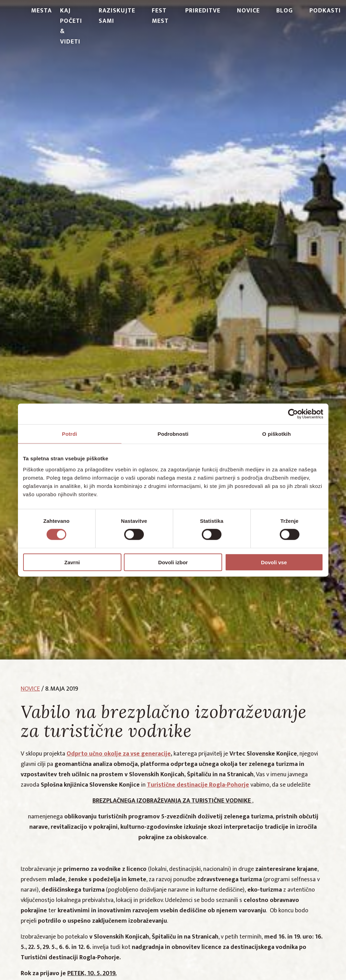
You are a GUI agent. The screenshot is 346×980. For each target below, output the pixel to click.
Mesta (41, 11)
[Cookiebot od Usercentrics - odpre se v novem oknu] (293, 414)
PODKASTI (325, 11)
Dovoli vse (274, 562)
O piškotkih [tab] (276, 434)
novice (30, 689)
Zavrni (72, 562)
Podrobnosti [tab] (173, 434)
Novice (248, 11)
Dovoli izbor (173, 562)
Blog (285, 11)
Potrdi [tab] (70, 434)
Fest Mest (160, 16)
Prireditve (203, 11)
